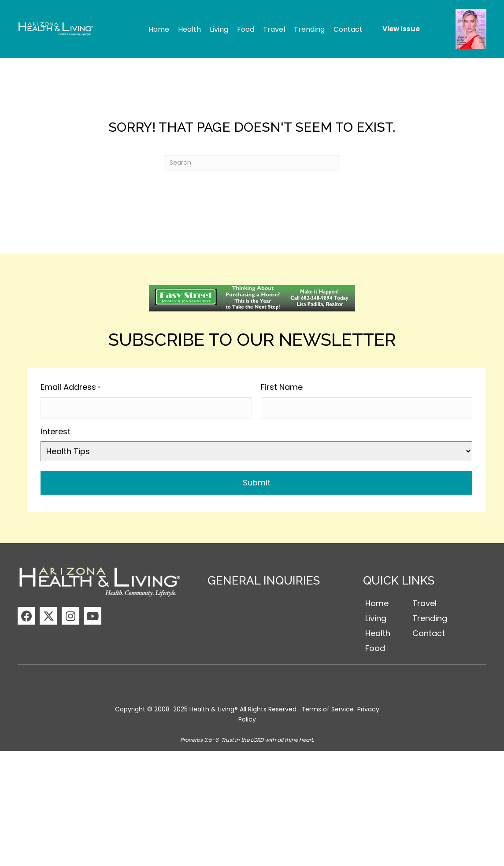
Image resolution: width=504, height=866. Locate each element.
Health (378, 631)
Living (376, 616)
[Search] (252, 163)
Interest (56, 429)
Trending (430, 616)
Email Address (70, 387)
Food (375, 646)
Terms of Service (328, 707)
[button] (26, 614)
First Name (282, 387)
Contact (429, 631)
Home (377, 601)
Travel (424, 601)
